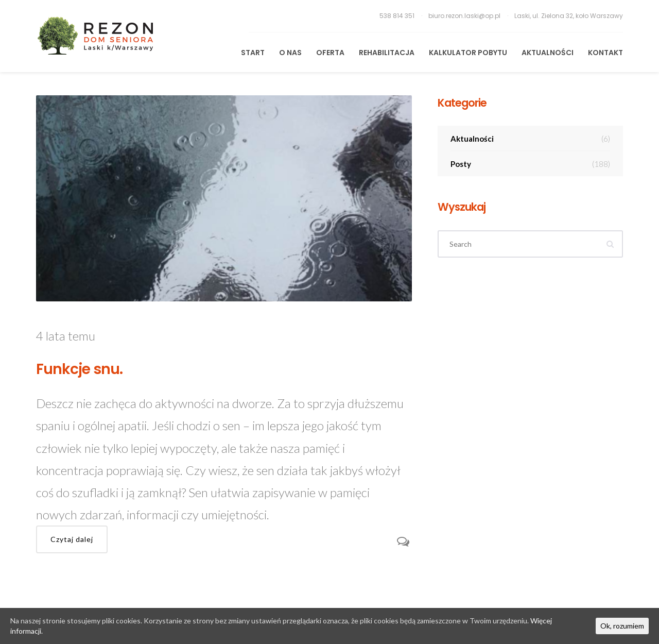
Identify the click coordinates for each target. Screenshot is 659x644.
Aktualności (548, 53)
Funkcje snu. (79, 369)
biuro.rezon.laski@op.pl (465, 16)
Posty (530, 164)
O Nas (290, 53)
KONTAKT (605, 53)
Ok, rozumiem (622, 626)
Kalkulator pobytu (468, 53)
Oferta (330, 53)
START (253, 53)
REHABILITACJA (387, 53)
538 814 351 (398, 16)
